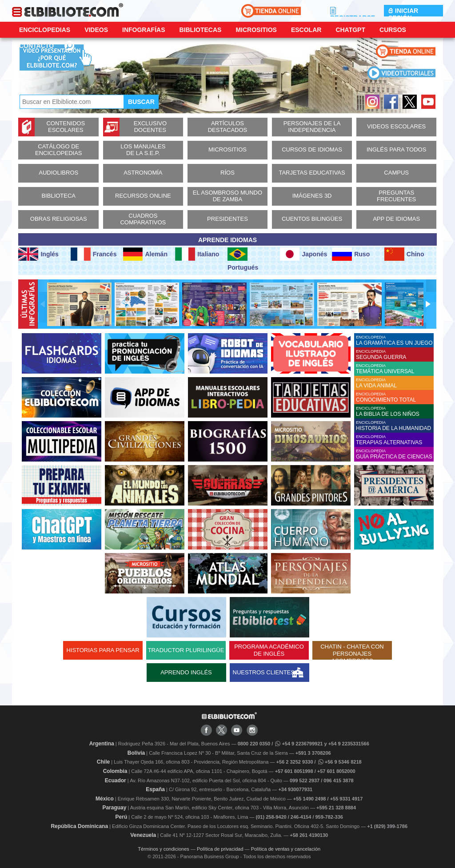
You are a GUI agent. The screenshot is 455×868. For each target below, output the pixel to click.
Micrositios (256, 30)
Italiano (197, 254)
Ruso (351, 254)
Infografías (144, 30)
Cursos (393, 30)
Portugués (243, 259)
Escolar (306, 30)
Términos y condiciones (164, 849)
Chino (404, 254)
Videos (96, 30)
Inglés (38, 254)
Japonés (304, 254)
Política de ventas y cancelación (286, 849)
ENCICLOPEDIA (395, 340)
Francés (94, 254)
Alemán (145, 254)
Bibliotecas (200, 30)
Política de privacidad (220, 849)
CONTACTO (36, 46)
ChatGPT (350, 30)
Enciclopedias (45, 30)
